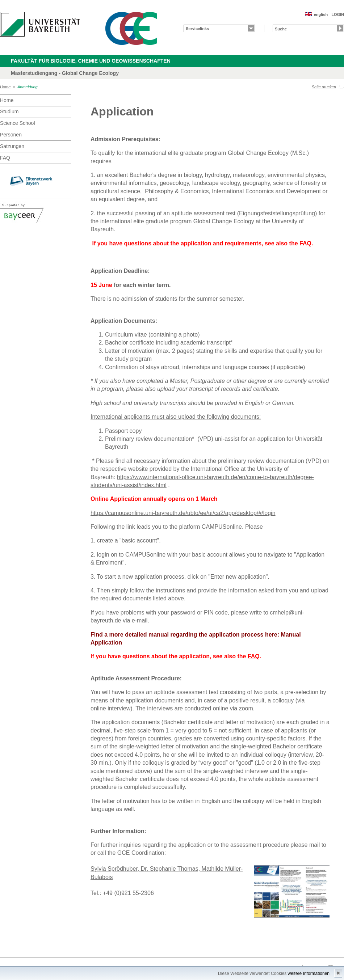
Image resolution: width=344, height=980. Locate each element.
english (321, 14)
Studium (9, 111)
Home (5, 87)
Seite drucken (324, 87)
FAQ (5, 158)
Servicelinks (197, 29)
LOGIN (338, 14)
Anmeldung (28, 87)
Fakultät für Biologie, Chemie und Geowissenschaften (91, 61)
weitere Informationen (309, 973)
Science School (18, 123)
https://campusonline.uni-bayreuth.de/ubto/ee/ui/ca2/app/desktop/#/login (183, 513)
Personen (11, 135)
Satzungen (12, 146)
